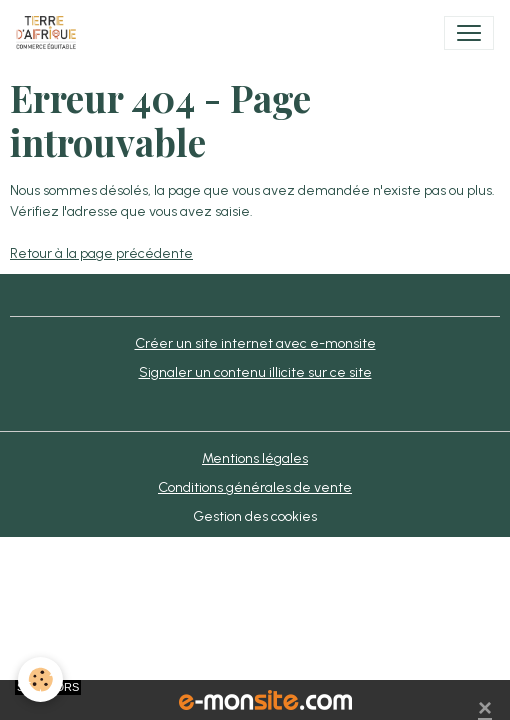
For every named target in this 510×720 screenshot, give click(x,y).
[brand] (50, 33)
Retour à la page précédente (101, 253)
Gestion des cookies (255, 516)
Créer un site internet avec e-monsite (255, 343)
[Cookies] (40, 679)
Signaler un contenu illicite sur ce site (255, 372)
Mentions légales (255, 458)
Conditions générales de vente (255, 487)
